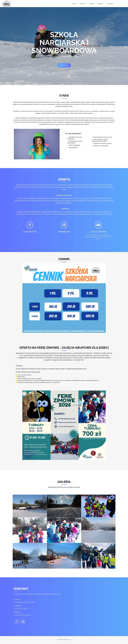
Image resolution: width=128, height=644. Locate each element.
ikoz (70, 640)
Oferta (83, 4)
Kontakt (110, 4)
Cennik (91, 4)
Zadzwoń (64, 65)
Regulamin (17, 630)
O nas (74, 4)
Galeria (101, 4)
